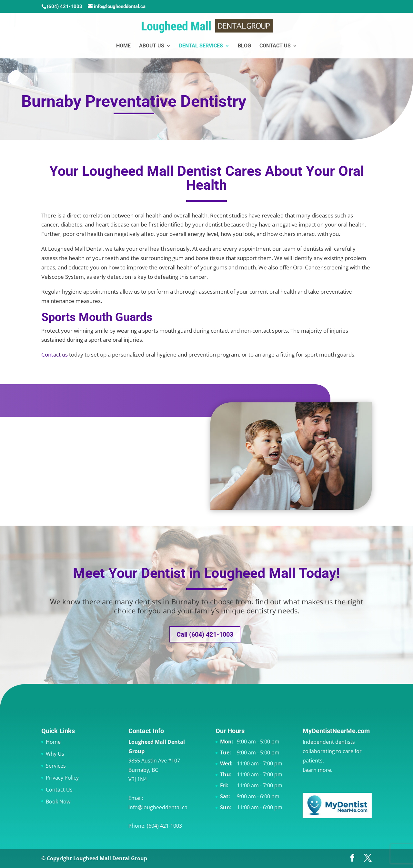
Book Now (58, 802)
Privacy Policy (62, 778)
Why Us (55, 754)
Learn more (317, 770)
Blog (244, 46)
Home (123, 46)
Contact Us (275, 46)
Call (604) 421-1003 (205, 634)
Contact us (55, 354)
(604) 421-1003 (65, 6)
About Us (152, 46)
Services (56, 766)
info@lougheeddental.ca (158, 807)
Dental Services (201, 46)
